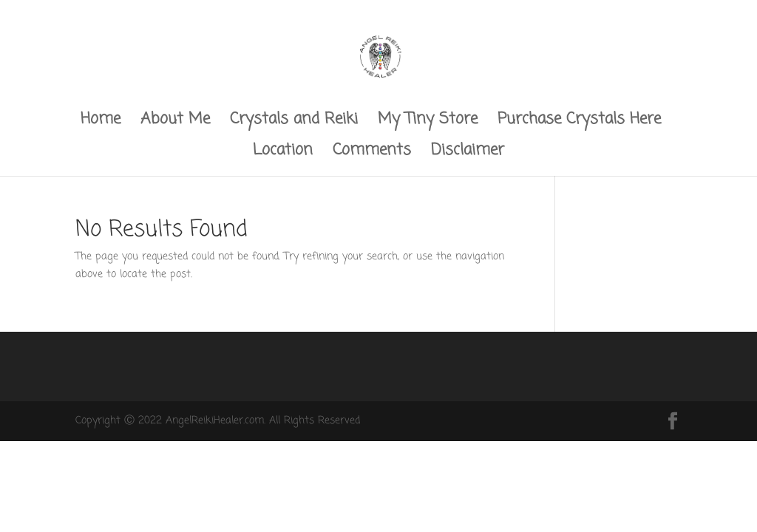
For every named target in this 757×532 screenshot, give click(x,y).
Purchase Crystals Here (579, 122)
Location (283, 153)
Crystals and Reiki (294, 122)
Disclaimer (468, 153)
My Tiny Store (428, 122)
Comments (372, 153)
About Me (175, 122)
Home (101, 122)
